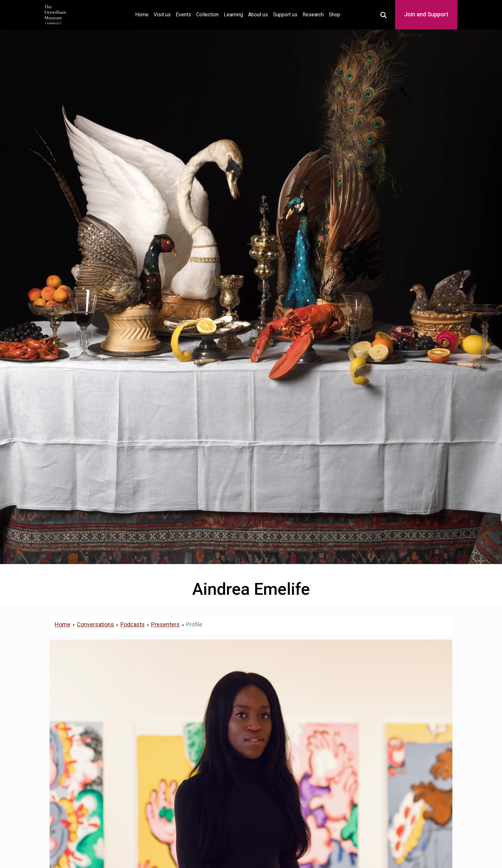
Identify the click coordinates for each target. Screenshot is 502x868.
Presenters (165, 624)
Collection (207, 15)
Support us (285, 15)
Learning (233, 15)
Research (313, 15)
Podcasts (133, 624)
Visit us (162, 15)
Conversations (95, 624)
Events (183, 15)
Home (143, 14)
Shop (335, 15)
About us (258, 15)
